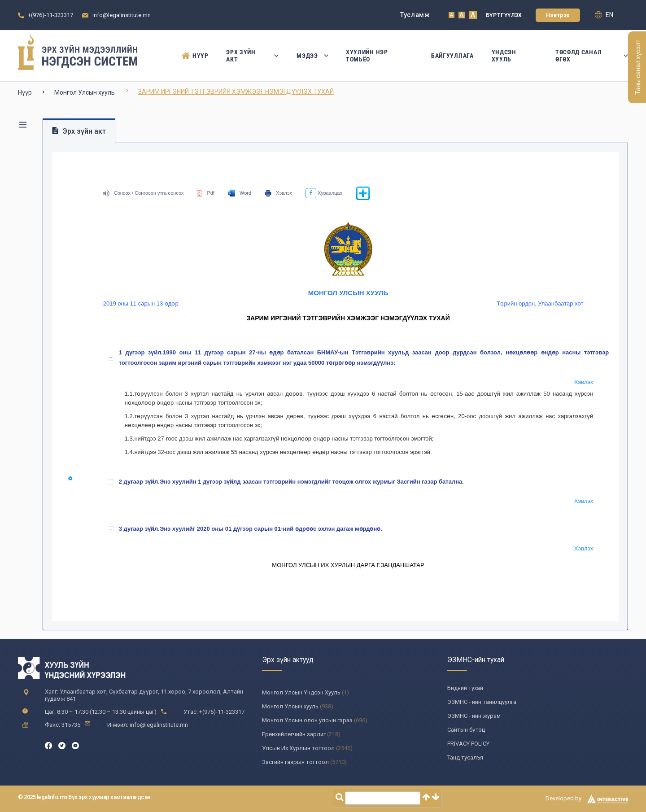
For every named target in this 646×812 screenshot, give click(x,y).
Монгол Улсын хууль (85, 92)
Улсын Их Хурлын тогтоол (298, 748)
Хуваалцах (324, 193)
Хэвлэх (278, 193)
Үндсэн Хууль (504, 56)
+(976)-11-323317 (50, 15)
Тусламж (415, 15)
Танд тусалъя (465, 757)
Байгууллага (452, 56)
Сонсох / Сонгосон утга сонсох (144, 193)
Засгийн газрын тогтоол (295, 762)
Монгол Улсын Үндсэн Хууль (301, 692)
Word (240, 193)
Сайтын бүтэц (466, 730)
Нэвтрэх (558, 15)
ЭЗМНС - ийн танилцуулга (482, 702)
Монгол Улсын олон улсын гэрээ (307, 720)
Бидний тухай (465, 688)
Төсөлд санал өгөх (592, 56)
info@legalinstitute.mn (122, 15)
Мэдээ (312, 56)
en (604, 15)
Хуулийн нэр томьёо (367, 56)
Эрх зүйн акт (252, 56)
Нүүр (195, 56)
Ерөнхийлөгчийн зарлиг (294, 734)
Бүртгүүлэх (504, 15)
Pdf (206, 193)
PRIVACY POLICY (468, 744)
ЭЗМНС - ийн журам (474, 716)
